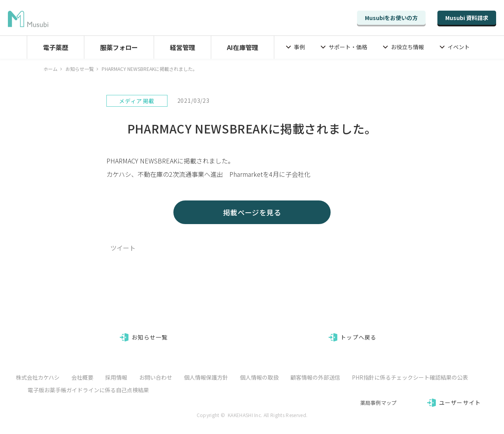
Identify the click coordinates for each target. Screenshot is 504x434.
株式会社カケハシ (38, 377)
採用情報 (116, 377)
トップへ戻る (358, 337)
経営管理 (182, 47)
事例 (299, 47)
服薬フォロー (119, 47)
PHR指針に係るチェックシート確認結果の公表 (410, 377)
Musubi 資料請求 (467, 18)
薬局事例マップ (378, 403)
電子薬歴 (56, 47)
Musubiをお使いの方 (391, 18)
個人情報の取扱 (259, 377)
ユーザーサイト (460, 402)
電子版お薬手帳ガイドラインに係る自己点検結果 (88, 390)
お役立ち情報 (407, 47)
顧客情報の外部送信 (315, 377)
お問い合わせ (156, 377)
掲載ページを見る (252, 212)
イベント (459, 47)
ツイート (123, 248)
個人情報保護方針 (206, 377)
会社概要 (82, 377)
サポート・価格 (348, 47)
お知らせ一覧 (80, 69)
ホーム (50, 69)
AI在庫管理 (243, 47)
